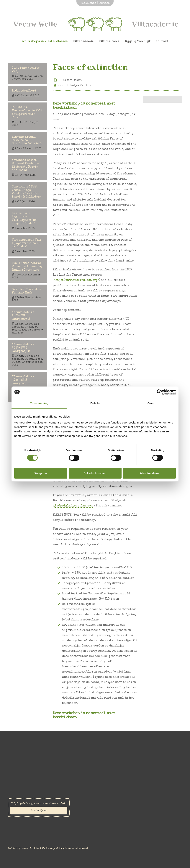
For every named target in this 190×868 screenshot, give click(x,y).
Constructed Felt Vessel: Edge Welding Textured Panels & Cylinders (28, 194)
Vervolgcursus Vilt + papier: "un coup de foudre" (28, 246)
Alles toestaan (149, 473)
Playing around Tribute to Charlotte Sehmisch (28, 143)
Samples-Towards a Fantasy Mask (28, 295)
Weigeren (41, 473)
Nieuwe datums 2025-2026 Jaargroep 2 (28, 355)
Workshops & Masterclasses (45, 42)
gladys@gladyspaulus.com (73, 506)
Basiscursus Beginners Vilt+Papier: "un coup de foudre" (28, 221)
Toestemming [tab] (39, 403)
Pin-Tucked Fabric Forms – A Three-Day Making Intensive (28, 271)
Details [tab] (95, 403)
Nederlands (88, 3)
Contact (162, 42)
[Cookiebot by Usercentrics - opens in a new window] (159, 392)
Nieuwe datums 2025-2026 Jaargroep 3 (28, 323)
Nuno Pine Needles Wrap (28, 74)
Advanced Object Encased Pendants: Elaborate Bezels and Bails (28, 168)
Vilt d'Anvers (109, 42)
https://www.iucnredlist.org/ (77, 280)
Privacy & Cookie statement (65, 847)
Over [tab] (151, 403)
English (104, 3)
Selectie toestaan (95, 473)
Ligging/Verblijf (137, 42)
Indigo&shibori (28, 93)
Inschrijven (39, 810)
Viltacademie (83, 42)
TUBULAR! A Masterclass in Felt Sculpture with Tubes (28, 116)
